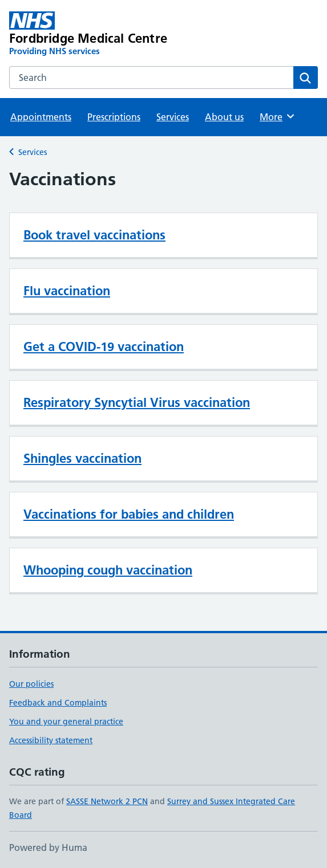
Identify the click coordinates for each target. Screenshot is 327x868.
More (278, 116)
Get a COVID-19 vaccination (104, 347)
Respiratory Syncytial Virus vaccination (137, 402)
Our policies (31, 684)
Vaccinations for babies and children (129, 514)
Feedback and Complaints (58, 703)
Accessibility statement (51, 740)
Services (173, 117)
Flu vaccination (67, 291)
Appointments (41, 117)
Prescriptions (114, 117)
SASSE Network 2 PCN (107, 801)
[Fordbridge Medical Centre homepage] (102, 34)
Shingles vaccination (82, 458)
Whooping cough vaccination (108, 570)
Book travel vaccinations (94, 235)
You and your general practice (66, 722)
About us (224, 117)
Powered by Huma (48, 847)
